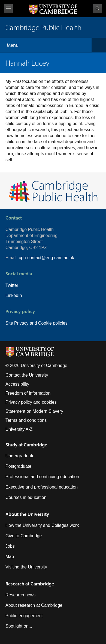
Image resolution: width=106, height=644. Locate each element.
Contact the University (27, 375)
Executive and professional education (42, 487)
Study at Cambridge (26, 445)
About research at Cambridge (34, 605)
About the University (27, 514)
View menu (8, 9)
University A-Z (19, 429)
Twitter (12, 285)
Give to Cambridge (24, 536)
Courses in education (26, 497)
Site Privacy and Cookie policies (37, 323)
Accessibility (17, 384)
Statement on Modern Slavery (34, 411)
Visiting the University (26, 567)
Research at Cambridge (30, 584)
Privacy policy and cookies (31, 402)
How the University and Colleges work (42, 525)
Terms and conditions (26, 420)
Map (10, 557)
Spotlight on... (19, 626)
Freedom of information (28, 393)
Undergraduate (20, 456)
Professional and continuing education (42, 477)
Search (98, 8)
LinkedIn (14, 295)
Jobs (10, 546)
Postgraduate (18, 466)
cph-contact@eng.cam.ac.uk (46, 258)
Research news (20, 595)
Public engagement (24, 616)
